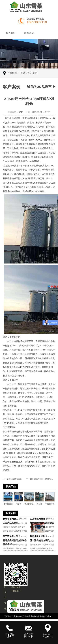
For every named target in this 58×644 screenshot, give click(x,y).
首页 (23, 73)
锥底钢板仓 (29, 504)
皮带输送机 (8, 504)
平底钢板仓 (50, 504)
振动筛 (39, 504)
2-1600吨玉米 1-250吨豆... (43, 479)
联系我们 (29, 33)
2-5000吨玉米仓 (15, 479)
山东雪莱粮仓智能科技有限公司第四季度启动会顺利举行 (42, 523)
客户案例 (11, 33)
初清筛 (19, 504)
